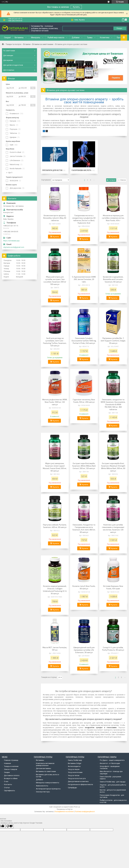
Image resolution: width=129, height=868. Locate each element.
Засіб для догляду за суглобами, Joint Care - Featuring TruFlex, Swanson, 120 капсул (55, 342)
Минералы (36, 38)
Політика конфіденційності (85, 812)
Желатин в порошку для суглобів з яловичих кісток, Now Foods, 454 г (113, 218)
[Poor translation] (9, 826)
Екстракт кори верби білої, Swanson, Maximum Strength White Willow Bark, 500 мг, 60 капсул (113, 467)
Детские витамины (43, 768)
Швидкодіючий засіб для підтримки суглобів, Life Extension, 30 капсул (84, 650)
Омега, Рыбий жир (75, 760)
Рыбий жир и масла (56, 38)
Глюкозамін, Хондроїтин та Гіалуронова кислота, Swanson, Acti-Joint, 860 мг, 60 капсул (84, 528)
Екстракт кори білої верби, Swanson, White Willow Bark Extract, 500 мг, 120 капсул (84, 466)
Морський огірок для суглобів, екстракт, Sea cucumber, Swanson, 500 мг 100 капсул (55, 280)
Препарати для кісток (52, 170)
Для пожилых (9, 70)
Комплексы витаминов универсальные (45, 764)
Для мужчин (8, 60)
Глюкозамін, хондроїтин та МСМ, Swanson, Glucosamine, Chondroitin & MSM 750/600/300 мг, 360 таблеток (113, 404)
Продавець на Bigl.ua (65, 809)
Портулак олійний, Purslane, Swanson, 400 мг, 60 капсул (55, 526)
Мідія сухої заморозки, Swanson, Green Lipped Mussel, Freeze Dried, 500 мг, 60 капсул (55, 467)
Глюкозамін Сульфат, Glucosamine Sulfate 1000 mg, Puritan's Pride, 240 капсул (84, 341)
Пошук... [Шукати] (120, 28)
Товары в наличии (11, 766)
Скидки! (7, 38)
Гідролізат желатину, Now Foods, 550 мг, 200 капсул (84, 401)
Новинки (7, 763)
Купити (56, 237)
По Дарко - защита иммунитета (112, 760)
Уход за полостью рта (77, 778)
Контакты (8, 784)
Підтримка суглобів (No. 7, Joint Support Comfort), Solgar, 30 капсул (113, 341)
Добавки (76, 38)
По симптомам (9, 51)
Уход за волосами (75, 772)
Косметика (105, 38)
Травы (90, 38)
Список (123, 180)
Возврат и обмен (11, 778)
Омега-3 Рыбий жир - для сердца (113, 782)
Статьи (7, 788)
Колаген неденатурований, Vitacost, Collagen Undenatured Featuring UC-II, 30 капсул (55, 590)
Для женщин (8, 55)
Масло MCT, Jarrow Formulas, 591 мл (55, 649)
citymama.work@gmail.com (14, 247)
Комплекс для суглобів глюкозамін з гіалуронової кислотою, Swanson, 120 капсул (113, 528)
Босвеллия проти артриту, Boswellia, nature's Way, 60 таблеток (55, 218)
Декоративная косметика (78, 781)
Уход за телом (74, 775)
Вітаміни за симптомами (43, 44)
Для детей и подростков (13, 65)
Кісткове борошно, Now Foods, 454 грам (113, 587)
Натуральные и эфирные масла (80, 784)
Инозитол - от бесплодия (110, 763)
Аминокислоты (42, 786)
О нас (6, 781)
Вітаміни (27, 44)
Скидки (7, 772)
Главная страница (11, 760)
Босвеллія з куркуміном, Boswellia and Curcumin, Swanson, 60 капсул (113, 279)
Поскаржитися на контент (64, 812)
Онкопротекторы (43, 792)
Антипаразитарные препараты (48, 789)
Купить (76, 7)
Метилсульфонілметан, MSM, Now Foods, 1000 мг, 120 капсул (55, 402)
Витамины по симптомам (46, 771)
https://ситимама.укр (11, 241)
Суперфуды (72, 788)
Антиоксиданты (74, 766)
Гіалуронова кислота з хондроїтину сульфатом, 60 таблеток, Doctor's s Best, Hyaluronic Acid (84, 219)
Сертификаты (9, 791)
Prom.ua (77, 807)
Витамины (19, 38)
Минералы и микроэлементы (48, 783)
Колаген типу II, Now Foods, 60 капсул (84, 587)
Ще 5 (10, 173)
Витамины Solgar (75, 763)
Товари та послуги (13, 44)
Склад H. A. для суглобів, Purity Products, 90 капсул (113, 649)
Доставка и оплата (12, 775)
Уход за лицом (74, 769)
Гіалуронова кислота (81, 170)
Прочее (120, 38)
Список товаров (11, 769)
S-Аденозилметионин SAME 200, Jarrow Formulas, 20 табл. (84, 279)
